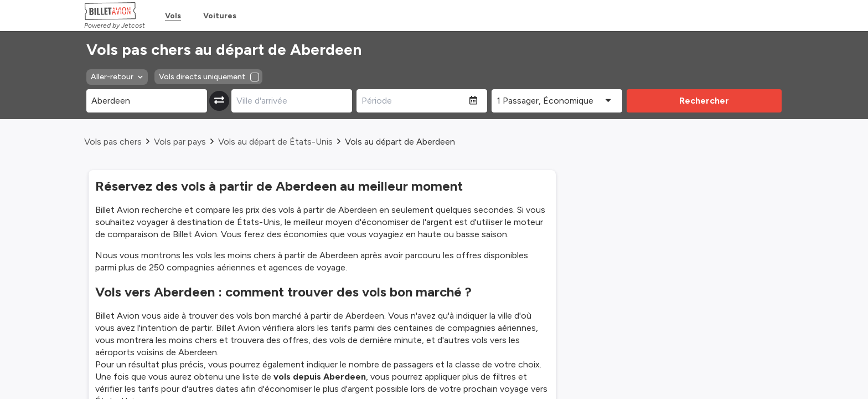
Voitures (220, 16)
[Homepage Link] (115, 11)
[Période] (413, 101)
